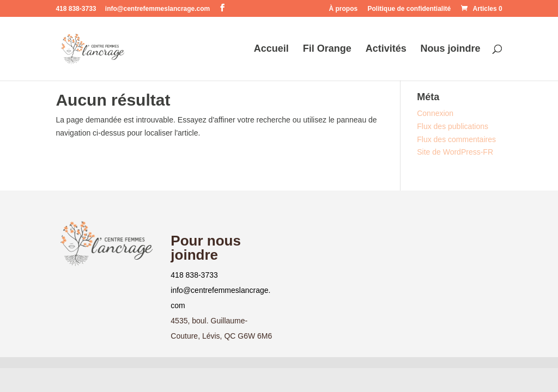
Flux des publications (453, 126)
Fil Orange (327, 49)
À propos (344, 9)
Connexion (435, 113)
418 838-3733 (194, 275)
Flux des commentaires (456, 139)
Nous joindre (451, 49)
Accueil (271, 49)
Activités (386, 49)
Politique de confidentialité (410, 9)
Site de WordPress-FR (455, 152)
